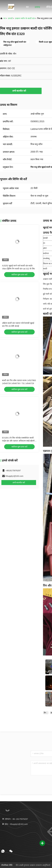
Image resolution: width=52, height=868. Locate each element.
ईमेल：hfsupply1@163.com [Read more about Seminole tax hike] (15, 824)
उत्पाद (37, 7)
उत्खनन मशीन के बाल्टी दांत (25, 18)
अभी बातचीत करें (21, 91)
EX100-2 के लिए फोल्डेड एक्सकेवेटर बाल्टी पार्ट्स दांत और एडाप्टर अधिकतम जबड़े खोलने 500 (18, 441)
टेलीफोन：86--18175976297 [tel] (15, 819)
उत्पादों (10, 18)
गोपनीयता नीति (7, 865)
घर (27, 7)
